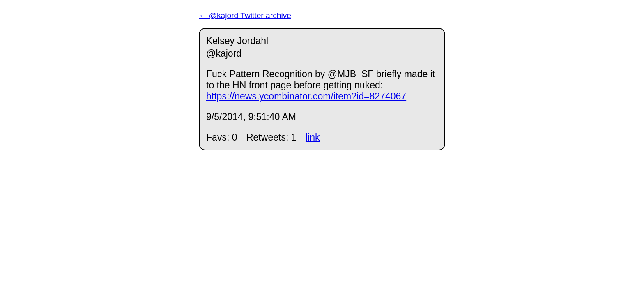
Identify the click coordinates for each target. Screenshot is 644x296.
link (313, 137)
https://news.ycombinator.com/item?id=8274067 (306, 96)
